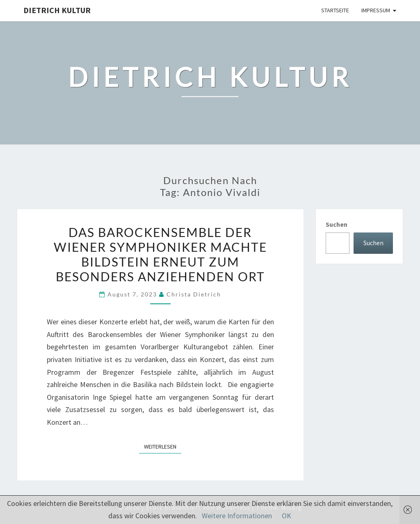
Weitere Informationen (237, 516)
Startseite (335, 10)
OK (286, 516)
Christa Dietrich (194, 294)
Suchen (337, 224)
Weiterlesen (163, 446)
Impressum (376, 10)
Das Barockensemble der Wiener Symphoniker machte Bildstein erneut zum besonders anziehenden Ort (160, 254)
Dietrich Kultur (57, 10)
